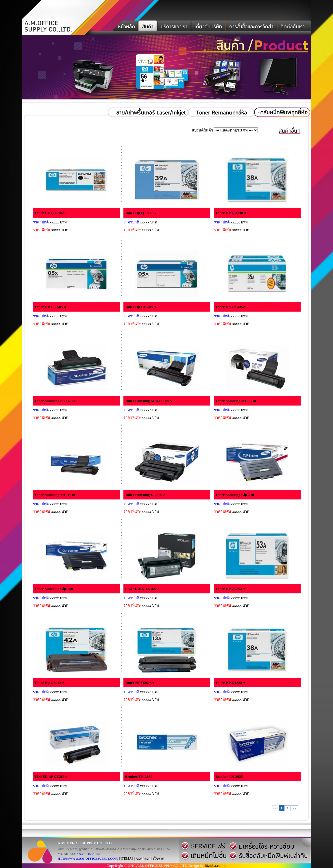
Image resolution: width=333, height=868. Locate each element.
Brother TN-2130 (139, 777)
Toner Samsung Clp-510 (235, 495)
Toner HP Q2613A (140, 683)
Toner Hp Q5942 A (49, 683)
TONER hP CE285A (51, 777)
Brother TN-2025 (229, 777)
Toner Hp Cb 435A (231, 307)
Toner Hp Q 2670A (50, 213)
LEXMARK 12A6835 (142, 589)
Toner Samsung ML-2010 (236, 401)
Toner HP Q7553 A (230, 589)
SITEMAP (126, 858)
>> (294, 808)
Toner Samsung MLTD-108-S (148, 401)
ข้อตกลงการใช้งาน (150, 858)
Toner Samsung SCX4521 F (57, 401)
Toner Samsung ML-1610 (55, 495)
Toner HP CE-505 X (50, 307)
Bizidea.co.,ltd (215, 866)
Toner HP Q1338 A (230, 683)
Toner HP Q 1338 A (231, 213)
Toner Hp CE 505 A (141, 307)
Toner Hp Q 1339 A (140, 213)
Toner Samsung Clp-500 (54, 589)
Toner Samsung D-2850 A (145, 495)
